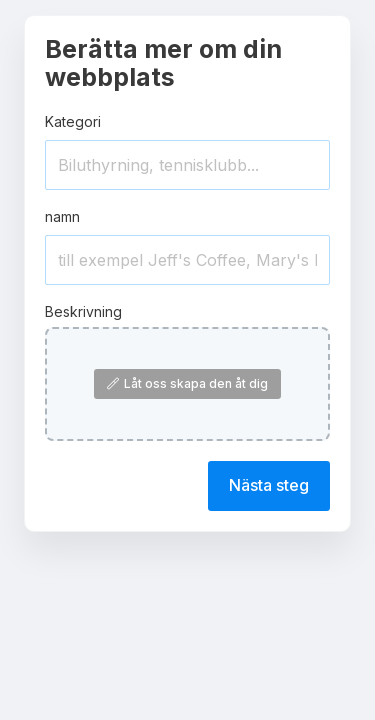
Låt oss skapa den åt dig (187, 383)
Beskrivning (83, 311)
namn (62, 216)
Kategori (73, 121)
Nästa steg (269, 485)
